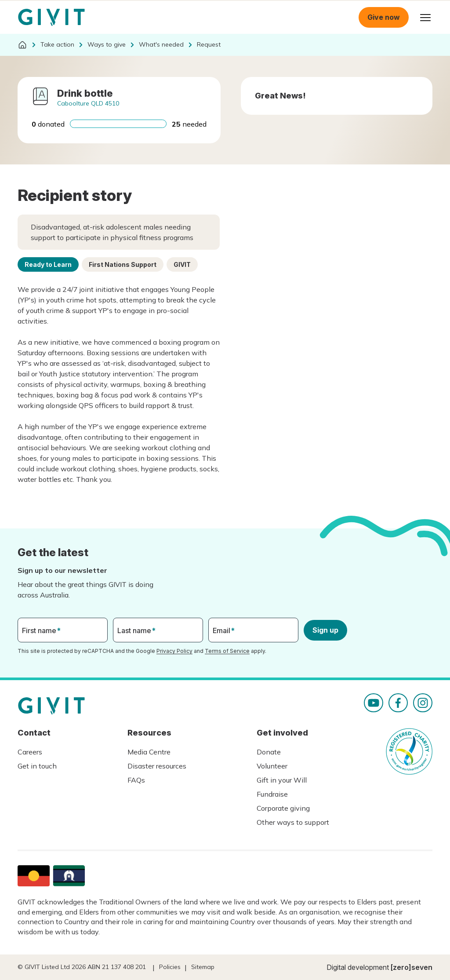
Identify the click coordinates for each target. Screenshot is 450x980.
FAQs (136, 780)
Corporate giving (283, 808)
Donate (269, 752)
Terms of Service (227, 651)
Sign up (325, 630)
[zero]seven (412, 967)
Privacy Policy (174, 651)
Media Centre (149, 752)
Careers (30, 752)
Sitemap (203, 967)
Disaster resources (157, 766)
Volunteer (272, 766)
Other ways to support (293, 822)
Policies (170, 967)
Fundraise (272, 794)
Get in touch (37, 766)
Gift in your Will (282, 780)
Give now (384, 17)
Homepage (51, 18)
